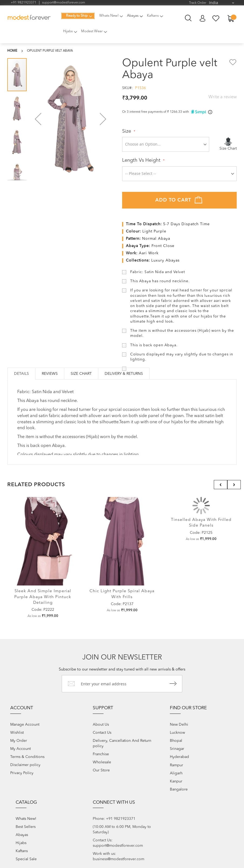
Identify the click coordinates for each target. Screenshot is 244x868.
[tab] (21, 374)
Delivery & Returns (124, 374)
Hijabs (21, 843)
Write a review (223, 97)
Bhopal (176, 741)
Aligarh (176, 773)
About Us (101, 725)
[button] (38, 119)
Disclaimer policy (25, 765)
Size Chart (81, 374)
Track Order (198, 3)
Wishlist (17, 733)
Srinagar (177, 749)
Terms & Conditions (27, 757)
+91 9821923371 (24, 3)
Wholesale (102, 762)
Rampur (176, 765)
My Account (202, 18)
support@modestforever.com (64, 3)
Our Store (101, 770)
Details (21, 374)
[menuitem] (78, 16)
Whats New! (26, 819)
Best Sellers (26, 827)
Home (12, 51)
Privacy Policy (22, 773)
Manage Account (25, 725)
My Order (19, 741)
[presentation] (221, 485)
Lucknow (177, 733)
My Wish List (216, 18)
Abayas (22, 835)
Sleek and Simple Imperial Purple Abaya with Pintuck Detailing (43, 597)
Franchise (101, 754)
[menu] (117, 27)
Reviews (50, 374)
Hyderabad (179, 757)
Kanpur (176, 781)
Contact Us (102, 733)
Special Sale (26, 859)
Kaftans (22, 851)
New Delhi (179, 725)
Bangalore (179, 789)
